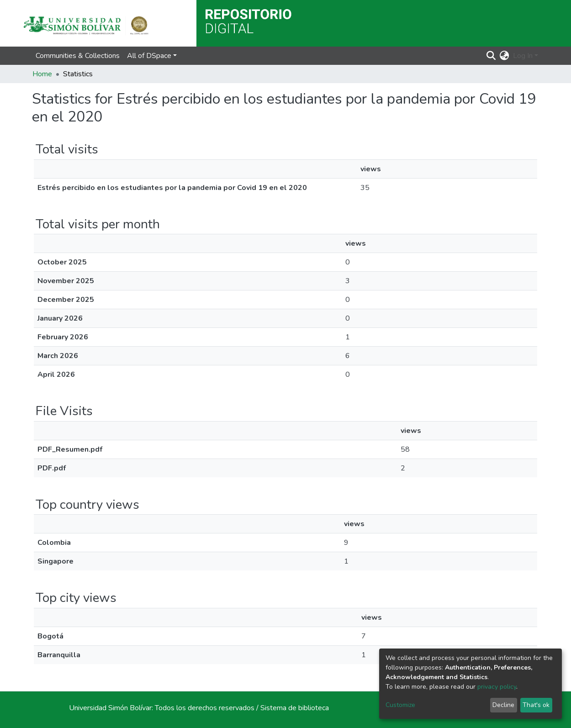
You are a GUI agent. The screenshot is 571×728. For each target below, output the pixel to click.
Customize (400, 705)
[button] (505, 56)
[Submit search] (491, 56)
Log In (523, 56)
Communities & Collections (78, 56)
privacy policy (497, 687)
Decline (503, 705)
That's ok (536, 705)
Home (42, 74)
